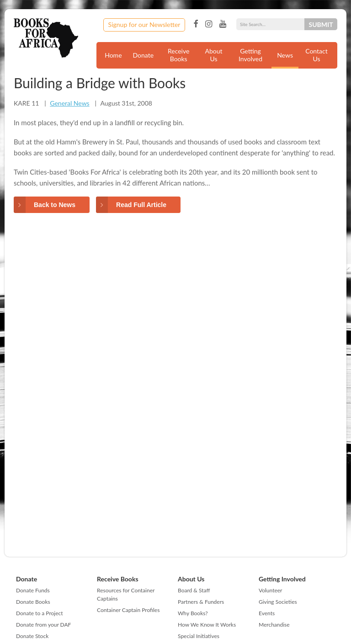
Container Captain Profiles (128, 610)
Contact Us (316, 55)
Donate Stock (32, 636)
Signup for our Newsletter (144, 24)
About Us (214, 55)
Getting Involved (250, 55)
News (285, 55)
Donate (144, 55)
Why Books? (193, 613)
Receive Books (178, 55)
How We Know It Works (207, 625)
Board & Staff (194, 590)
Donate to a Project (40, 613)
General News (69, 103)
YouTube (223, 24)
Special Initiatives (199, 636)
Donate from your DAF (43, 625)
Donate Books (33, 602)
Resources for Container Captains (126, 594)
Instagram (209, 24)
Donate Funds (33, 590)
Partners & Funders (201, 602)
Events (267, 613)
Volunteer (270, 590)
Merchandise (274, 625)
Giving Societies (278, 602)
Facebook (196, 24)
